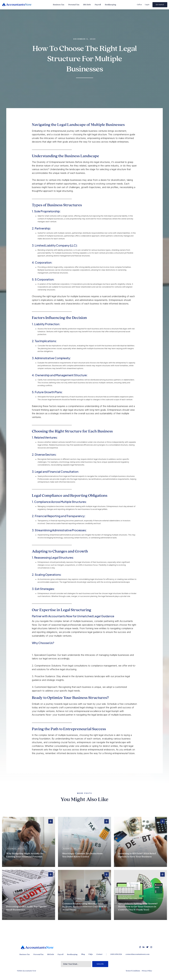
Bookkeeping (110, 5)
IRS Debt (87, 5)
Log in (147, 5)
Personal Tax (74, 5)
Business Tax (59, 5)
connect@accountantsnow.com (138, 954)
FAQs (91, 954)
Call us (139, 5)
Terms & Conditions (133, 971)
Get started (160, 5)
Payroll (98, 5)
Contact (99, 954)
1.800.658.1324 (116, 954)
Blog (83, 954)
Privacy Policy (147, 971)
